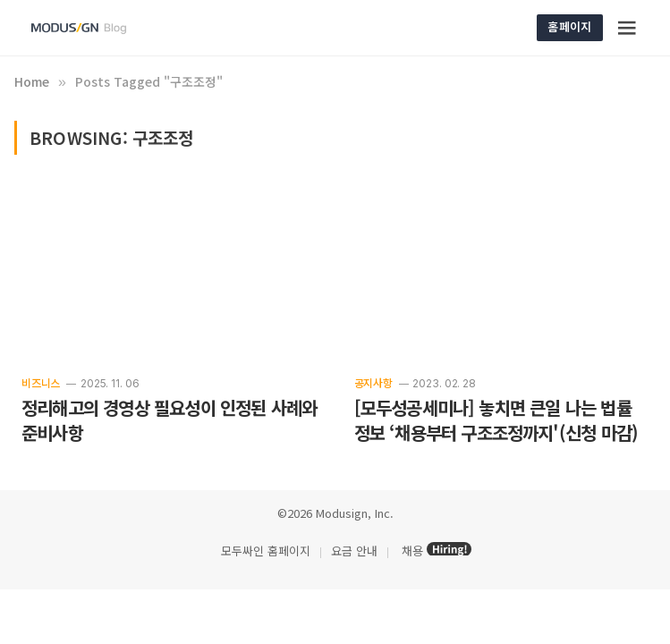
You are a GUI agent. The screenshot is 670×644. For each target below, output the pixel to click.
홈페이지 (569, 26)
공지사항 (373, 382)
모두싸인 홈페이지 (264, 551)
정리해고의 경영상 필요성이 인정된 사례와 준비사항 (169, 420)
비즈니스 (41, 382)
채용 (412, 551)
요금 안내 (354, 551)
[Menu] (627, 28)
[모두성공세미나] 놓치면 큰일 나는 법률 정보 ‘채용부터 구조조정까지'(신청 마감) (496, 420)
